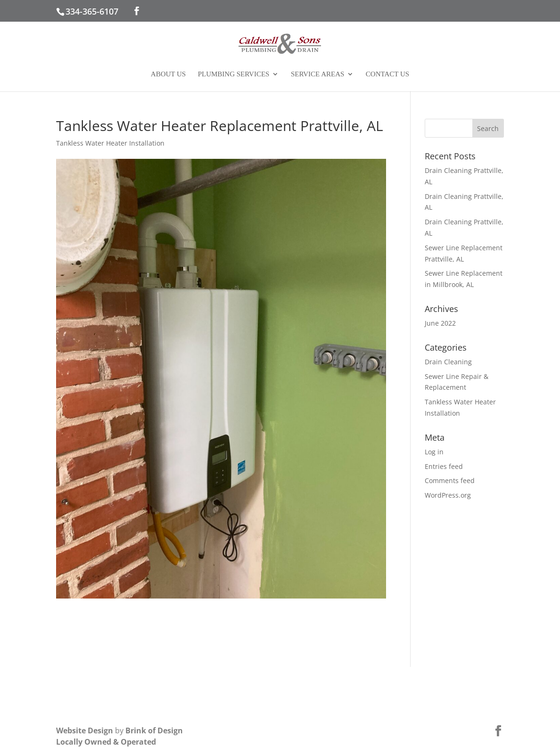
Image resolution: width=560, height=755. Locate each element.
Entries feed (444, 466)
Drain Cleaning (448, 362)
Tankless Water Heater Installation (110, 143)
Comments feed (450, 480)
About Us (168, 74)
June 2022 (440, 323)
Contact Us (387, 74)
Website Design (85, 730)
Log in (434, 452)
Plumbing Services (234, 74)
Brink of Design (154, 730)
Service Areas (317, 74)
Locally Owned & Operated (106, 742)
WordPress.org (448, 495)
